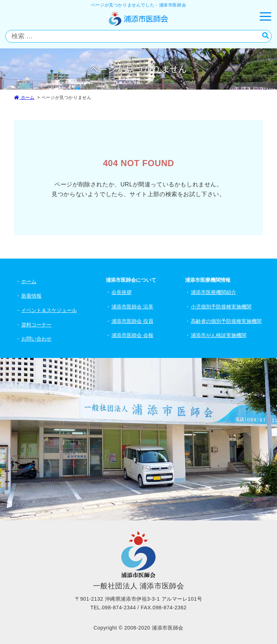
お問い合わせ (36, 339)
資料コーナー (36, 325)
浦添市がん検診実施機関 (219, 335)
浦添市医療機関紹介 (214, 292)
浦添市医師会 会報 (132, 335)
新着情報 (31, 296)
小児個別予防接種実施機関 (221, 307)
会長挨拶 (122, 292)
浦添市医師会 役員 (132, 321)
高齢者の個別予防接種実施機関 (226, 321)
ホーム (24, 98)
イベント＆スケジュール (49, 310)
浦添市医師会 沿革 (132, 307)
